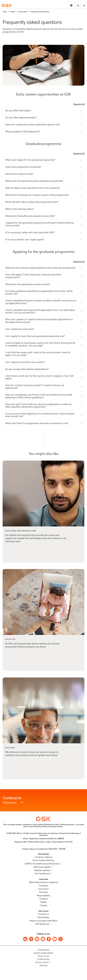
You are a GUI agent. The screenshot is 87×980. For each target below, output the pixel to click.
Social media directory (43, 860)
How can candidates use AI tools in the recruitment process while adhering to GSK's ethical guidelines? (39, 396)
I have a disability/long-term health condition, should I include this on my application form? (41, 302)
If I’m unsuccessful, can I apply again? (25, 240)
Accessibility (43, 950)
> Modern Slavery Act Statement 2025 (43, 849)
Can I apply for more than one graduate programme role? (35, 336)
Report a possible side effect (44, 921)
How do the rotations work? (19, 174)
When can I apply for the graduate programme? (30, 160)
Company (44, 885)
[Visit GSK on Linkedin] (25, 939)
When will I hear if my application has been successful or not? (37, 423)
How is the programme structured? (23, 167)
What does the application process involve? (28, 284)
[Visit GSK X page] (31, 939)
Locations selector (44, 857)
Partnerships (43, 917)
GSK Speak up (42, 924)
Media (43, 902)
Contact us (43, 914)
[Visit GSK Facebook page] (49, 939)
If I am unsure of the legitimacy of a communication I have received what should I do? (40, 415)
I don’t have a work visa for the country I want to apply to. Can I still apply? (39, 377)
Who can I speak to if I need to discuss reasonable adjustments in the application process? (39, 321)
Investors (43, 899)
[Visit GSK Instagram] (43, 939)
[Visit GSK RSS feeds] (60, 939)
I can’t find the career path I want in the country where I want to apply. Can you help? (38, 354)
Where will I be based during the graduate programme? (34, 181)
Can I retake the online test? (20, 329)
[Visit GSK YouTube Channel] (55, 939)
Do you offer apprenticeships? (21, 118)
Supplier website (42, 870)
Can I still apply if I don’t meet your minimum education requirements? (33, 276)
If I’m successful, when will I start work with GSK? (30, 232)
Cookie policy (43, 959)
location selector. (57, 827)
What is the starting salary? (20, 209)
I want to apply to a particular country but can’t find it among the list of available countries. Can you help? (40, 344)
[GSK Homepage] (7, 5)
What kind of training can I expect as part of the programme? (37, 195)
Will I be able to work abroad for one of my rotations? (33, 188)
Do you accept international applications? (27, 369)
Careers (44, 905)
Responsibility (43, 895)
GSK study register (42, 867)
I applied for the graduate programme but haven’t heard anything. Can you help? (40, 224)
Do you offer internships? (18, 111)
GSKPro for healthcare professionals (42, 864)
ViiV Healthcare (42, 873)
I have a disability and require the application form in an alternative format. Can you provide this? (40, 311)
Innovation (43, 889)
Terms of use (44, 956)
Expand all (79, 104)
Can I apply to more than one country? (25, 362)
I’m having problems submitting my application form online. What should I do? (39, 292)
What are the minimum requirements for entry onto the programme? (40, 268)
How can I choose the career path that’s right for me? (32, 125)
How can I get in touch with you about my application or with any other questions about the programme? (38, 406)
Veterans (43, 800)
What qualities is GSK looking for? (23, 132)
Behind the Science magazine (43, 882)
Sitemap (44, 965)
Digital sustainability (43, 953)
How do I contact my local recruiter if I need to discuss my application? (35, 387)
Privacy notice (42, 962)
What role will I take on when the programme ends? (32, 202)
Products (43, 892)
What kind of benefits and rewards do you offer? (30, 216)
